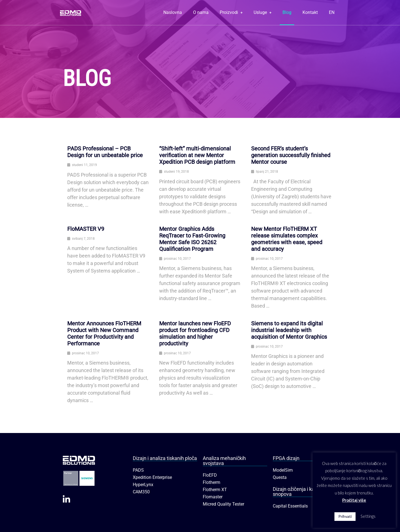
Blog (287, 12)
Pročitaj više (354, 500)
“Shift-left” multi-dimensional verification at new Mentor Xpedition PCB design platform (197, 155)
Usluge (262, 12)
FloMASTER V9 (86, 229)
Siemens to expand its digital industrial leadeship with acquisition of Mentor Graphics (289, 330)
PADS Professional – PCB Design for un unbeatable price (105, 152)
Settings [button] (368, 516)
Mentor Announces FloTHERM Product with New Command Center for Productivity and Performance (104, 333)
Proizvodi (231, 12)
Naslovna (173, 12)
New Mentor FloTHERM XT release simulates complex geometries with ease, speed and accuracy (287, 239)
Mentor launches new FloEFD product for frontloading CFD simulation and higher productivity (195, 333)
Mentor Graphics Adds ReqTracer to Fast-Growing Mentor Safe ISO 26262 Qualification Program (192, 239)
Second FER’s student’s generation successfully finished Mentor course (291, 155)
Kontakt (310, 12)
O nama (201, 12)
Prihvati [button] (345, 516)
